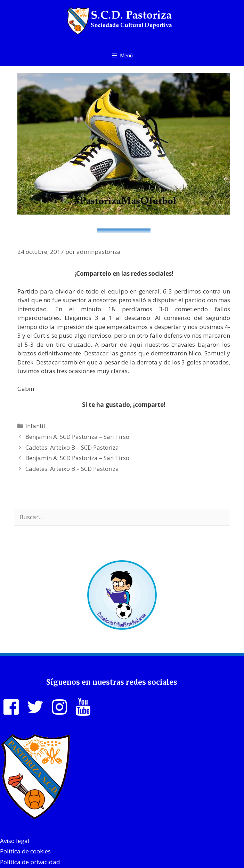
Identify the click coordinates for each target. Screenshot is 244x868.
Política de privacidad (30, 862)
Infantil (35, 426)
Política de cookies (25, 851)
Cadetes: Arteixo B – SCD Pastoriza (72, 447)
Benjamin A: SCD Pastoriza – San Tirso (77, 437)
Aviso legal (15, 841)
